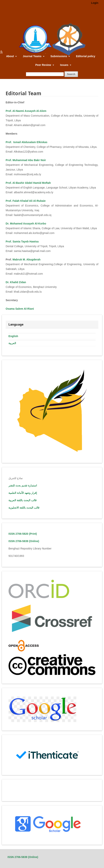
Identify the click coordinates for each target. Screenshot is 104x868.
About (10, 56)
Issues (65, 65)
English (13, 336)
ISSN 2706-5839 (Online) (24, 541)
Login (95, 3)
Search (71, 74)
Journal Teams (32, 56)
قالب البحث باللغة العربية (23, 500)
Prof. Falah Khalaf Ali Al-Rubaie (26, 201)
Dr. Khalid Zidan (16, 282)
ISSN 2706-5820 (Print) (23, 534)
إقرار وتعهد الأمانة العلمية (23, 493)
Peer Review (44, 65)
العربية (12, 343)
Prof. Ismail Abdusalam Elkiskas (26, 142)
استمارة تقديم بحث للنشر (23, 485)
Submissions (59, 56)
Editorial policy (86, 56)
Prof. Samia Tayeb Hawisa (22, 242)
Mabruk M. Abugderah (26, 259)
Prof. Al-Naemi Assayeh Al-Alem (26, 111)
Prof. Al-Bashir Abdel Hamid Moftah (28, 183)
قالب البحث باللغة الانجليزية (24, 508)
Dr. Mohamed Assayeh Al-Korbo (26, 224)
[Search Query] (45, 74)
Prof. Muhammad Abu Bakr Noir (26, 160)
